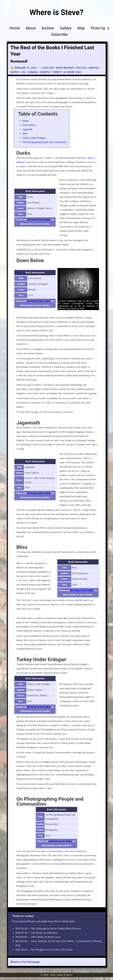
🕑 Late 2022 (47, 68)
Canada (33, 72)
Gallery (66, 28)
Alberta (45, 72)
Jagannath (27, 129)
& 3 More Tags (72, 72)
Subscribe (60, 35)
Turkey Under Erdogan (34, 138)
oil (24, 72)
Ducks (26, 121)
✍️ (24, 68)
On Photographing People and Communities (44, 142)
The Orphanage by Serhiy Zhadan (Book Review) (56, 928)
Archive (48, 28)
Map (81, 28)
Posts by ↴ (100, 28)
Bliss (25, 134)
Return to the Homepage (25, 962)
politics (81, 68)
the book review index (39, 220)
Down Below (29, 125)
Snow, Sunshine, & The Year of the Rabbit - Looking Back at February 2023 (59, 943)
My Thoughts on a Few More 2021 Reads (52, 950)
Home (15, 28)
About (31, 28)
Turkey (57, 72)
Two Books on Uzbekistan (44, 933)
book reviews (65, 68)
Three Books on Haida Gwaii (46, 937)
